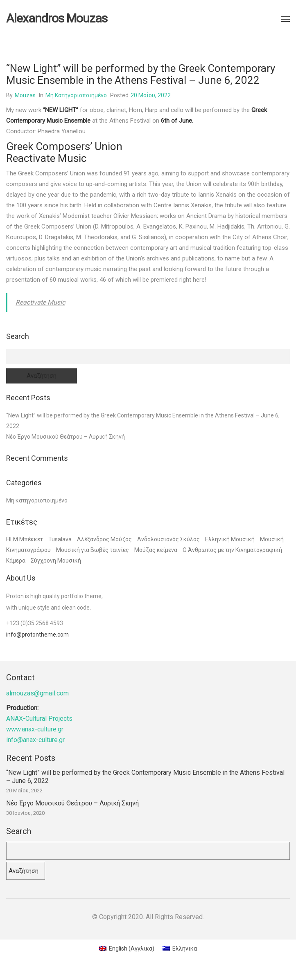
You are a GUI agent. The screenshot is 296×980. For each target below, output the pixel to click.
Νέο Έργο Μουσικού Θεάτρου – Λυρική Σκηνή (66, 437)
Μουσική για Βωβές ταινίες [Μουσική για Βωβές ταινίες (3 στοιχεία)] (93, 550)
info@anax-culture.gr (35, 740)
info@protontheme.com (37, 635)
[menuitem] (127, 949)
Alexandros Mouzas (57, 18)
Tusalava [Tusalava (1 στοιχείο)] (60, 539)
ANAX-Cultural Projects (39, 719)
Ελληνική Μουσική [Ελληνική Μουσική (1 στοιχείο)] (230, 539)
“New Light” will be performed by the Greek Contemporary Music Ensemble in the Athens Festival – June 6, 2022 (145, 777)
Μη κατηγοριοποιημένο (76, 95)
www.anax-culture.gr (35, 729)
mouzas (25, 95)
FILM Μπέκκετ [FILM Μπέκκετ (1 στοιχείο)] (25, 539)
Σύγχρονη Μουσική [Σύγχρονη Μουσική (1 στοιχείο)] (56, 561)
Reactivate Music (40, 302)
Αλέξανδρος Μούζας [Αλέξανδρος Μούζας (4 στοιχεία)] (104, 539)
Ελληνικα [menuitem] (185, 949)
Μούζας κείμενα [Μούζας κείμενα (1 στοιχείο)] (156, 550)
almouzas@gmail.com (37, 693)
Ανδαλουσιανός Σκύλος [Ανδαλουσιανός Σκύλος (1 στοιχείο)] (168, 539)
